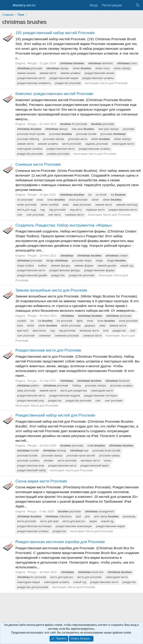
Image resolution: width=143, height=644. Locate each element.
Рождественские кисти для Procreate (48, 350)
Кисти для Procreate (114, 83)
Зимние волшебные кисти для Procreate (51, 290)
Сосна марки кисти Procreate (41, 481)
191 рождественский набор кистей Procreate (55, 33)
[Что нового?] (129, 5)
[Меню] (6, 5)
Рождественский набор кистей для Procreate (55, 415)
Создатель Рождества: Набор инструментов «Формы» (64, 225)
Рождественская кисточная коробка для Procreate (60, 542)
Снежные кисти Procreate (38, 164)
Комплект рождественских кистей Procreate (54, 94)
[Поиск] (138, 5)
